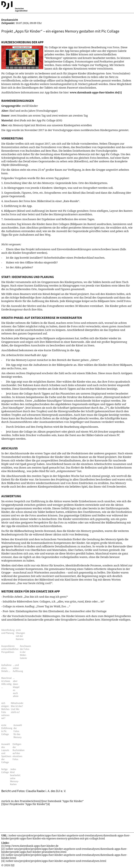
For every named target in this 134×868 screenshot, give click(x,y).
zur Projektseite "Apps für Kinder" (27, 804)
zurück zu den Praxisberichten (22, 801)
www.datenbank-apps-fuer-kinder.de (96, 92)
